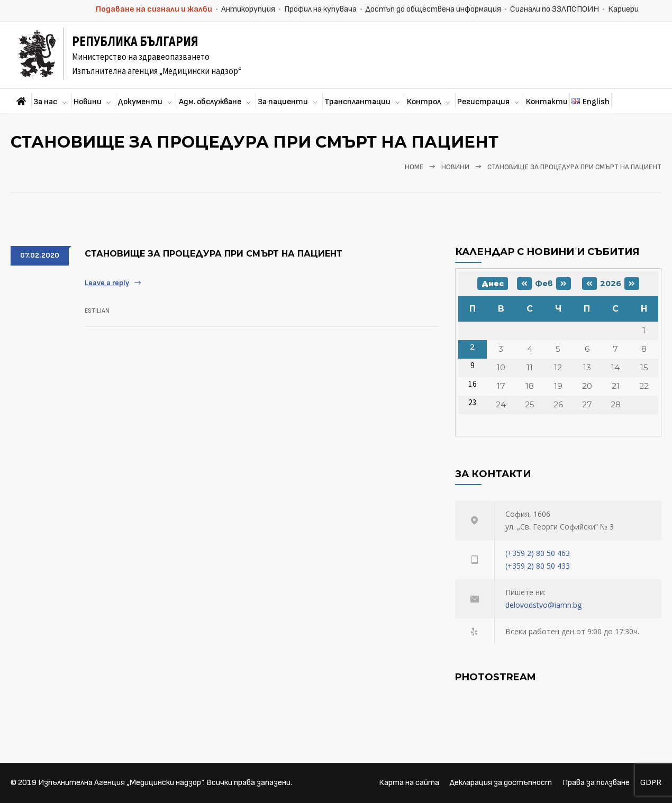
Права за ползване (596, 783)
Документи (140, 102)
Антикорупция (248, 9)
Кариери (623, 9)
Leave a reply (107, 283)
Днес (493, 284)
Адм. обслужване (210, 102)
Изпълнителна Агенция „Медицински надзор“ (121, 783)
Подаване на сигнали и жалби (154, 9)
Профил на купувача (320, 9)
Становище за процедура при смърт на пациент (214, 254)
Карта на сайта (409, 783)
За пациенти (283, 102)
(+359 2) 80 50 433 (538, 566)
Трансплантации (357, 102)
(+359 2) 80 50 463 (538, 553)
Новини (88, 102)
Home (414, 167)
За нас (45, 102)
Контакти (547, 102)
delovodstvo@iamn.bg (543, 605)
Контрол (424, 102)
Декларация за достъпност (501, 783)
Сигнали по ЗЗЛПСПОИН (555, 9)
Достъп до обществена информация (433, 9)
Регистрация (483, 102)
